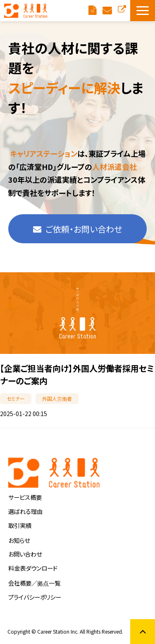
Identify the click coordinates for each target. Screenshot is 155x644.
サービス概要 (25, 497)
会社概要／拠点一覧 (34, 583)
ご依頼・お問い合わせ (108, 11)
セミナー (16, 398)
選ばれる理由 (25, 511)
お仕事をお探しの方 (122, 9)
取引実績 (20, 525)
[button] (143, 11)
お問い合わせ (25, 554)
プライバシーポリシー (35, 597)
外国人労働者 (57, 398)
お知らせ (19, 540)
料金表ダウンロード (93, 11)
